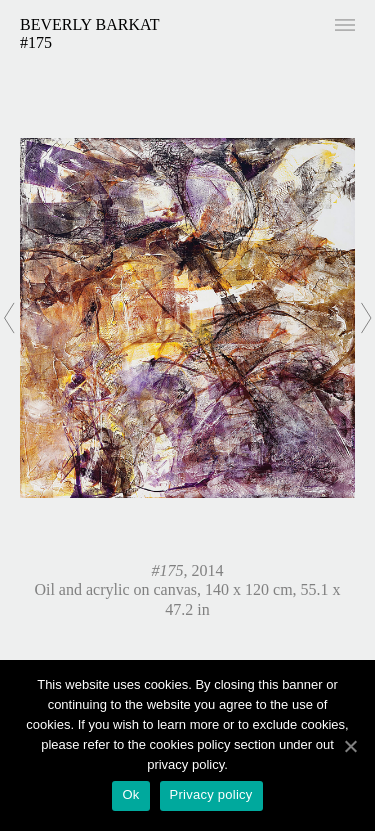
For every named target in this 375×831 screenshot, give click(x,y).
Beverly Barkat (90, 24)
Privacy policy (211, 794)
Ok (130, 794)
